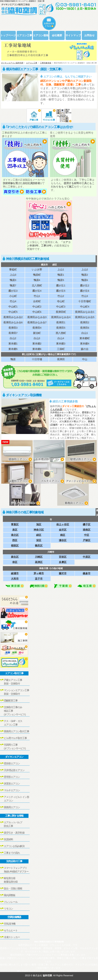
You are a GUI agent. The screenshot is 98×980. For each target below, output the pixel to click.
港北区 (15, 535)
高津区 (39, 562)
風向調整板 (10, 895)
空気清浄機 (10, 924)
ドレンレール (11, 902)
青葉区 (15, 524)
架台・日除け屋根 (13, 889)
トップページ (8, 35)
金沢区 (63, 530)
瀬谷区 (63, 540)
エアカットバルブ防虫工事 (13, 824)
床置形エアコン (12, 784)
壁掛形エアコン (12, 764)
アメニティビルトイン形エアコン (16, 799)
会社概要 (57, 35)
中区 (87, 535)
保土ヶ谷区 (63, 524)
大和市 (15, 579)
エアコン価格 (41, 35)
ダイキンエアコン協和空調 (12, 63)
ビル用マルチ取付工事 (15, 738)
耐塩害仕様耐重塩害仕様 (11, 880)
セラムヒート (11, 930)
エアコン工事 (24, 35)
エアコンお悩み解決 (14, 846)
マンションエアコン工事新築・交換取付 (16, 692)
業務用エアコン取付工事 (16, 731)
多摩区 (63, 562)
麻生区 (15, 557)
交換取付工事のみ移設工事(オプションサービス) (15, 711)
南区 (63, 535)
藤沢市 (63, 573)
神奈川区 (39, 530)
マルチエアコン (12, 790)
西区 (15, 540)
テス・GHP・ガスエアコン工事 (13, 723)
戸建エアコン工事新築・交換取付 (13, 682)
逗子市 (39, 579)
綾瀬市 (15, 573)
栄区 (39, 540)
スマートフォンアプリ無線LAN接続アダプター (16, 870)
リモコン (8, 909)
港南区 (87, 530)
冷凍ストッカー (12, 937)
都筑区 (15, 546)
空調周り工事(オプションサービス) (15, 747)
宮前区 (63, 557)
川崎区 (39, 557)
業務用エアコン (12, 807)
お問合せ (89, 35)
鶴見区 (39, 546)
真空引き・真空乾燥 (14, 833)
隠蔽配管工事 (11, 701)
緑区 (39, 535)
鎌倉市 (87, 573)
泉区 (15, 530)
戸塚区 (87, 540)
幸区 (15, 562)
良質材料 (8, 839)
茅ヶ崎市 (39, 573)
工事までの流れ (12, 853)
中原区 (87, 557)
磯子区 (87, 524)
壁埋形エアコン (12, 777)
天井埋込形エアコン (14, 770)
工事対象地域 (46, 63)
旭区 (39, 524)
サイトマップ (73, 35)
